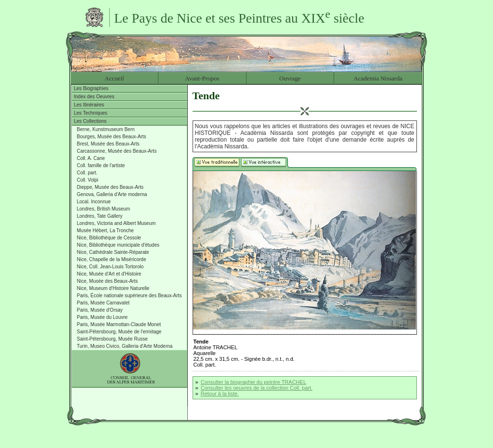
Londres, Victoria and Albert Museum (117, 223)
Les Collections (91, 121)
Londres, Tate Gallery (100, 216)
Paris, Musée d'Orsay (100, 310)
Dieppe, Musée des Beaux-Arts (110, 187)
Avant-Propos (202, 78)
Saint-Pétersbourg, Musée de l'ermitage (119, 332)
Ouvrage (290, 78)
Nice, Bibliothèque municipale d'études (118, 245)
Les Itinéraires (89, 105)
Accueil (114, 78)
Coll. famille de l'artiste (101, 165)
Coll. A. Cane (91, 158)
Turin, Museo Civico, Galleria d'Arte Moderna (125, 346)
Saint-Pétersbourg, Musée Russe (112, 339)
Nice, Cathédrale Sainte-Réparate (113, 252)
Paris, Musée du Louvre (103, 317)
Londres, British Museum (104, 209)
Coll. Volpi (88, 180)
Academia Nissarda (378, 78)
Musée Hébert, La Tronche (105, 231)
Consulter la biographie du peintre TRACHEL (253, 382)
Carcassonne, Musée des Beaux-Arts (117, 151)
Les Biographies (91, 88)
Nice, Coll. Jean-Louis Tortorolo (110, 267)
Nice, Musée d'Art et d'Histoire (109, 274)
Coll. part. (87, 173)
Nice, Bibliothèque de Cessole (109, 238)
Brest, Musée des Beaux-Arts (108, 144)
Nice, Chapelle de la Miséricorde (112, 259)
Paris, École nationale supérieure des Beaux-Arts (130, 296)
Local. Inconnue (94, 202)
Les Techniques (91, 113)
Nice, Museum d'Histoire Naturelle (113, 288)
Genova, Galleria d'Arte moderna (112, 194)
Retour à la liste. (220, 394)
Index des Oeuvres (94, 97)
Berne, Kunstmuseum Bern (106, 129)
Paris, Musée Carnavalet (104, 303)
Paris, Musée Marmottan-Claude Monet (119, 324)
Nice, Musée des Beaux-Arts (108, 281)
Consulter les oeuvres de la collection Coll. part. (257, 388)
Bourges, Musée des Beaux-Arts (112, 137)
